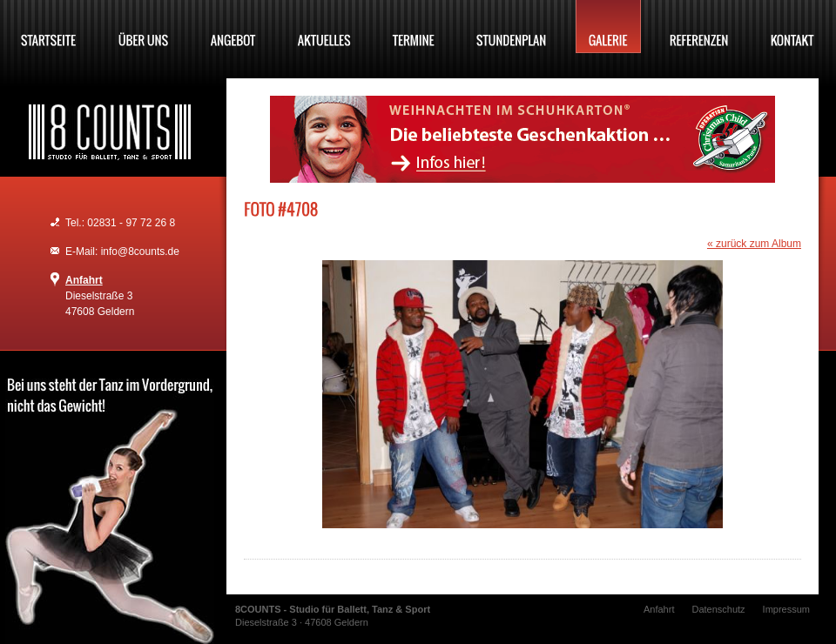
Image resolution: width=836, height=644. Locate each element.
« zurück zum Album (754, 244)
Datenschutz (718, 609)
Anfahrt (84, 280)
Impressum (786, 609)
